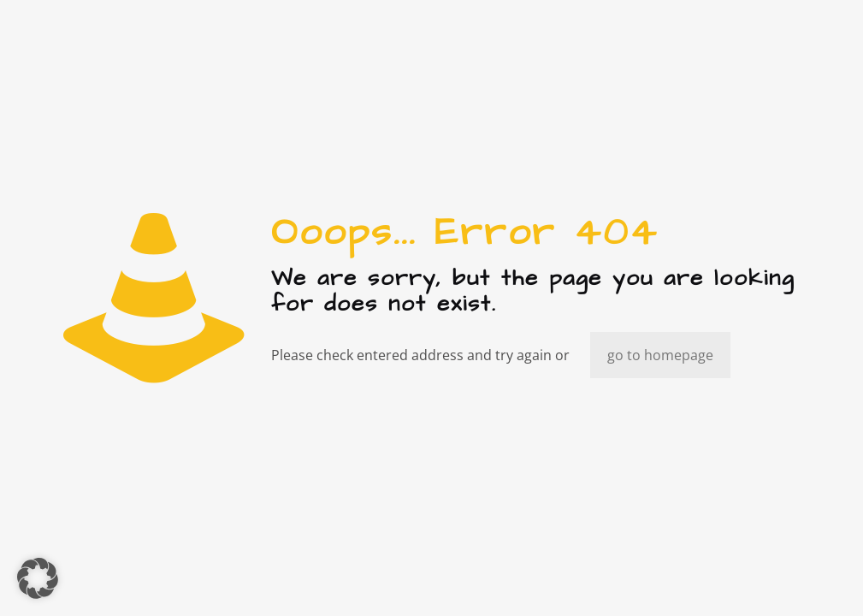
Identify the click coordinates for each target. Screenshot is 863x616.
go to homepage (660, 355)
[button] (38, 578)
